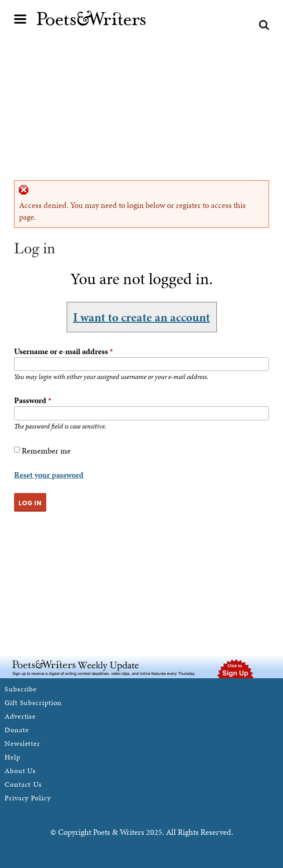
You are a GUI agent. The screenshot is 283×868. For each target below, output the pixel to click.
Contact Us (23, 784)
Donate (17, 730)
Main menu (20, 19)
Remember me (46, 451)
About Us (20, 771)
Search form (264, 25)
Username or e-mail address (63, 351)
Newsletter (22, 743)
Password (33, 400)
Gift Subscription (33, 703)
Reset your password (49, 475)
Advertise (20, 716)
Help (12, 757)
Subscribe (21, 689)
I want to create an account (141, 317)
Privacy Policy (28, 798)
